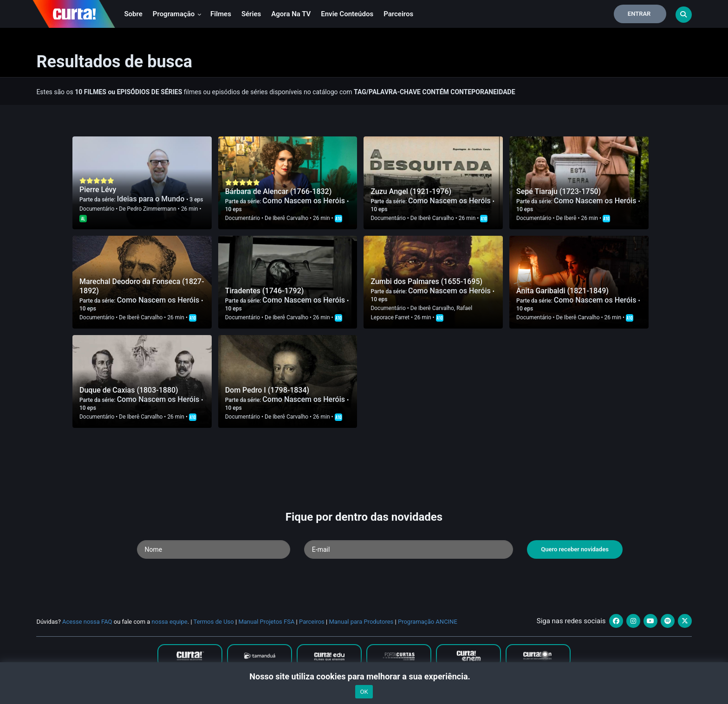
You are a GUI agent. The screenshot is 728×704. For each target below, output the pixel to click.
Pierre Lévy (98, 190)
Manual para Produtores (361, 622)
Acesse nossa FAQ (87, 622)
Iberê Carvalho (290, 218)
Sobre (133, 14)
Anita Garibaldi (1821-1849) (562, 291)
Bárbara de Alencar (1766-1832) (279, 191)
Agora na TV (291, 14)
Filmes (221, 14)
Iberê (570, 218)
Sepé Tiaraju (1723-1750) (559, 191)
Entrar (639, 14)
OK (364, 692)
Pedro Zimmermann (152, 209)
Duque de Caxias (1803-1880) (129, 390)
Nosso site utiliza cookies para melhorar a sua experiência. (364, 676)
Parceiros (398, 14)
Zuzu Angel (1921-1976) (411, 191)
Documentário (97, 209)
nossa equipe (170, 622)
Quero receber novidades (575, 549)
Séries (251, 14)
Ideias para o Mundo (152, 199)
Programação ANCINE (428, 622)
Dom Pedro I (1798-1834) (267, 390)
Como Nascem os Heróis (305, 201)
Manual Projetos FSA (266, 622)
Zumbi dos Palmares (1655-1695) (426, 281)
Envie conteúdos (347, 14)
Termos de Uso (214, 622)
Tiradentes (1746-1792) (265, 291)
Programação (177, 14)
